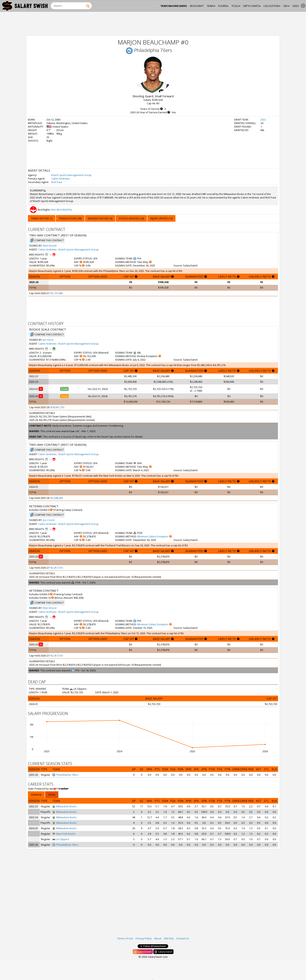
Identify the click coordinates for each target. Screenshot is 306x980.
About (158, 938)
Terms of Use (125, 938)
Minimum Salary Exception (153, 536)
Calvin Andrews (60, 179)
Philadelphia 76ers (153, 50)
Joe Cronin (49, 520)
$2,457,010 (57, 568)
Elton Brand (50, 246)
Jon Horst (48, 340)
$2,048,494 (57, 498)
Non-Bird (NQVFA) (61, 210)
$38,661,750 (57, 407)
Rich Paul (57, 182)
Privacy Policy (144, 938)
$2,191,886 (57, 293)
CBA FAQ (169, 938)
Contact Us (183, 938)
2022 (263, 120)
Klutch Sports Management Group (71, 175)
